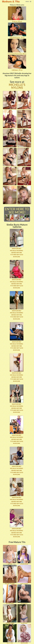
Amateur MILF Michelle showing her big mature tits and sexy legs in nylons (17, 253)
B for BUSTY (24, 594)
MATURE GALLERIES (10, 575)
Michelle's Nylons (17, 86)
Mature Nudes (10, 594)
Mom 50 (10, 555)
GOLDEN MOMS (24, 555)
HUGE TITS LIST (24, 575)
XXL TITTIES (10, 634)
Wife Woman (24, 634)
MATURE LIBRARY (10, 614)
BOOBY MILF (24, 614)
